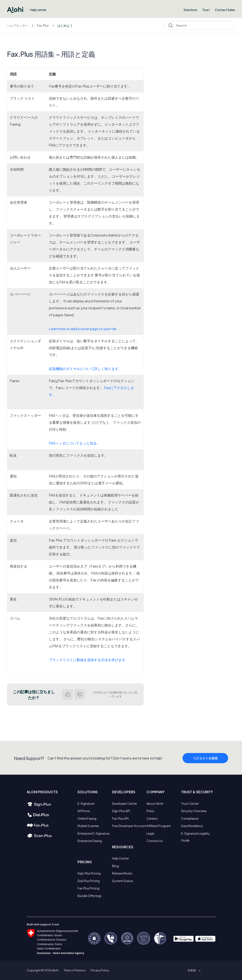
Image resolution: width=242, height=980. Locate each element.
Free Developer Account (129, 826)
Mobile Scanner (88, 826)
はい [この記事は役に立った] (67, 694)
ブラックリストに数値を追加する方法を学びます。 (89, 660)
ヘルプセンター (18, 25)
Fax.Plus (43, 25)
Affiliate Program (159, 826)
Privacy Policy (100, 970)
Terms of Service (75, 970)
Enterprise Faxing (90, 841)
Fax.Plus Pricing (88, 888)
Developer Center (125, 803)
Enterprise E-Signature (94, 833)
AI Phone (84, 811)
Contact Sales (225, 10)
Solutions (190, 10)
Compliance (190, 818)
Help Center (120, 858)
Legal (150, 833)
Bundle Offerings (90, 896)
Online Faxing (87, 818)
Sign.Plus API (121, 811)
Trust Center (190, 803)
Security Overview (194, 811)
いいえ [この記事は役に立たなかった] (80, 694)
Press (150, 811)
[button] (193, 970)
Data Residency (192, 826)
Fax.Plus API (120, 818)
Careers (152, 818)
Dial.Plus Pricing (89, 881)
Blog (115, 866)
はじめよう (65, 25)
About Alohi (155, 803)
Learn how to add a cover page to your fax (83, 329)
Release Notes (122, 873)
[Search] (199, 25)
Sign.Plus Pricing (89, 873)
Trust (206, 10)
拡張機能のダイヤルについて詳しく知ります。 (85, 369)
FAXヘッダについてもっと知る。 (75, 443)
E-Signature (86, 803)
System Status (123, 881)
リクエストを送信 (205, 767)
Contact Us (155, 841)
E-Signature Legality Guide (195, 837)
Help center (38, 10)
